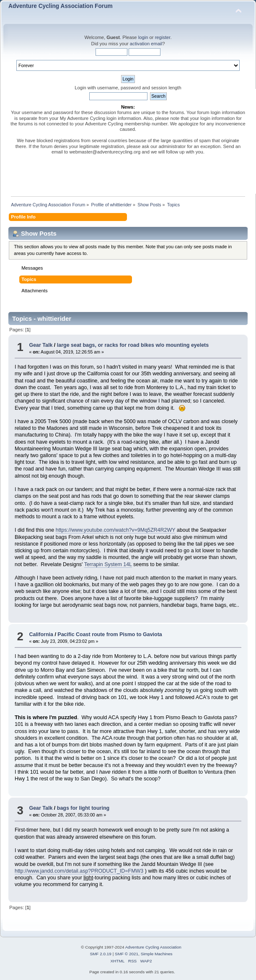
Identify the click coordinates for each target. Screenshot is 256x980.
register (163, 37)
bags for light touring (83, 808)
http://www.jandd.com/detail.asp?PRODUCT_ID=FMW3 (79, 871)
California (41, 634)
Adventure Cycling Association (153, 947)
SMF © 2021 (127, 954)
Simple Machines (157, 954)
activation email (146, 44)
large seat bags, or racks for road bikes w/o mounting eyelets (133, 345)
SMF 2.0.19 (101, 954)
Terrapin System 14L (108, 564)
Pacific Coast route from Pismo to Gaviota (110, 634)
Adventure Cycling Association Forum (61, 6)
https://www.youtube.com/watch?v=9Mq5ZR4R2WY (116, 530)
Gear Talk (41, 345)
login (143, 37)
